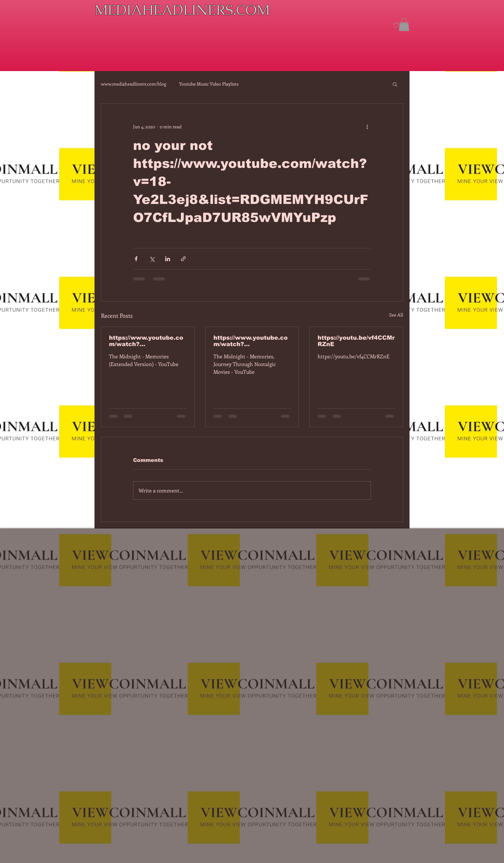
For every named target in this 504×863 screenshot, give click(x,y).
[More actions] (367, 127)
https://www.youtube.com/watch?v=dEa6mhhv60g (251, 341)
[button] (404, 25)
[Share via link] (183, 259)
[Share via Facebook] (136, 259)
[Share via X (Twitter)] (152, 259)
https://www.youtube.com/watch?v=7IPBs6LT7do (146, 341)
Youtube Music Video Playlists (209, 84)
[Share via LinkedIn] (168, 259)
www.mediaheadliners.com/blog (134, 84)
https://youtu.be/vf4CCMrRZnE (356, 341)
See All (396, 315)
